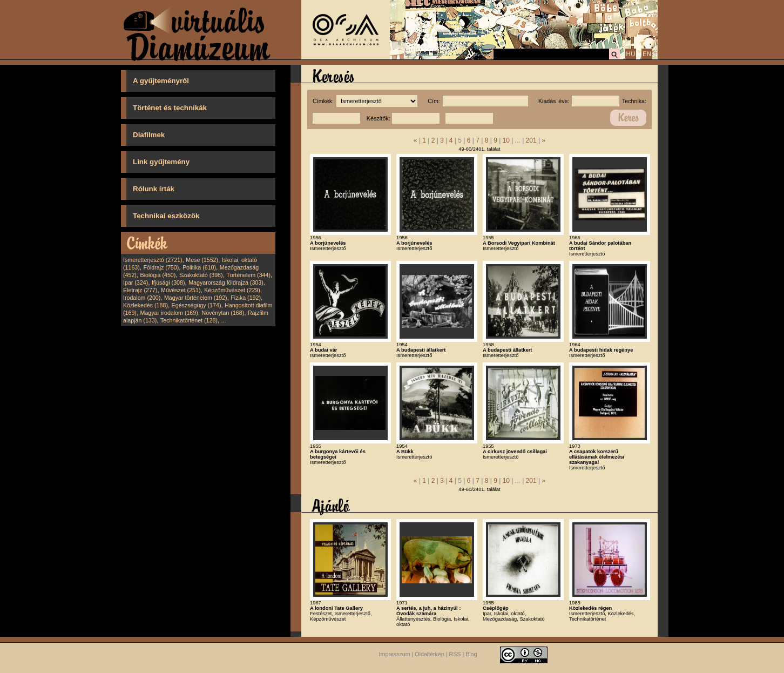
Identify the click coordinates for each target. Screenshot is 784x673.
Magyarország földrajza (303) (226, 282)
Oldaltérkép (430, 654)
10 (506, 140)
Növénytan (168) (223, 313)
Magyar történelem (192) (196, 298)
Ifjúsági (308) (168, 282)
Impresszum (395, 654)
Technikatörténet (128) (189, 320)
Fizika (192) (246, 298)
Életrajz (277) (140, 290)
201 (531, 140)
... (224, 320)
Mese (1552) (202, 260)
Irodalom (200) (142, 298)
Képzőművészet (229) (232, 290)
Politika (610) (199, 267)
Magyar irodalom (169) (169, 313)
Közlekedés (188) (146, 305)
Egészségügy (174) (197, 305)
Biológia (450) (158, 275)
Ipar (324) (136, 282)
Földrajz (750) (161, 267)
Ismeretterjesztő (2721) (153, 260)
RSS (455, 654)
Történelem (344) (248, 275)
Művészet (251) (181, 290)
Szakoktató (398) (201, 275)
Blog (471, 654)
